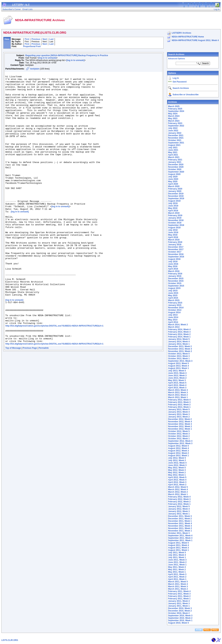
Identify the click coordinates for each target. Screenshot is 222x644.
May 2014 (173, 320)
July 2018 (173, 230)
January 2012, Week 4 (179, 509)
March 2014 (174, 327)
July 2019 (173, 203)
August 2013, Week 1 (178, 368)
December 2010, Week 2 (180, 611)
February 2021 (175, 160)
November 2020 (176, 167)
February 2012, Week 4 (179, 497)
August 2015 (174, 288)
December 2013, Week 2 (180, 346)
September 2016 (176, 257)
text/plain (35, 69)
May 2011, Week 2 (177, 570)
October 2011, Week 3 (179, 533)
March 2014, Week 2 (178, 325)
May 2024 (173, 114)
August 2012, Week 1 (178, 456)
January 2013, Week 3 (179, 414)
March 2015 (174, 300)
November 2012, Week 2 (180, 426)
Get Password (180, 82)
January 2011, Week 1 (179, 606)
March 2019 (174, 213)
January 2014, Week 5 (179, 339)
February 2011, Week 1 (179, 599)
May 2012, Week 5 (177, 468)
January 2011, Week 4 (179, 601)
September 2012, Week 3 (180, 443)
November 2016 (176, 254)
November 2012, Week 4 (180, 422)
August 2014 (174, 312)
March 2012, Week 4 (178, 489)
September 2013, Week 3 (180, 361)
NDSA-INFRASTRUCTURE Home (188, 37)
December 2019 (176, 194)
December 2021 (176, 135)
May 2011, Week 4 (177, 567)
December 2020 (176, 165)
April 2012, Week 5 (177, 477)
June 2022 (173, 131)
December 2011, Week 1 (180, 521)
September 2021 (176, 143)
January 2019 (175, 218)
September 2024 (176, 111)
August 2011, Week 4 (178, 545)
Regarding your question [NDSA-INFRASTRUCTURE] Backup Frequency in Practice (67, 55)
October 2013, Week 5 (179, 354)
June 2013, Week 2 (177, 378)
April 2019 (173, 211)
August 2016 (174, 259)
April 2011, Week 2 (177, 577)
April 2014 (173, 322)
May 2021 (173, 152)
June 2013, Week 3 (177, 376)
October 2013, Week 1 (179, 359)
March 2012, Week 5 (178, 487)
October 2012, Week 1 (179, 439)
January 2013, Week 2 (179, 417)
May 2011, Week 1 (177, 572)
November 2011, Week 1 (180, 531)
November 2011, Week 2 (180, 528)
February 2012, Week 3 (179, 499)
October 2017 (175, 252)
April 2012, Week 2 (177, 485)
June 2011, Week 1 (177, 565)
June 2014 (173, 317)
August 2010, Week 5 (178, 623)
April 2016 (173, 269)
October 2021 (175, 140)
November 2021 (176, 138)
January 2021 (175, 162)
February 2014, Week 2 (179, 334)
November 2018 (176, 220)
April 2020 (173, 184)
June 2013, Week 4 (177, 373)
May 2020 (173, 182)
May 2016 (173, 266)
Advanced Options (176, 59)
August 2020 (174, 174)
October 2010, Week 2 (179, 613)
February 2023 (175, 123)
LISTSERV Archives (181, 33)
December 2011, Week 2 (180, 519)
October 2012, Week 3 (179, 434)
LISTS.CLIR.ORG (10, 640)
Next (45, 39)
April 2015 (173, 298)
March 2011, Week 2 (178, 589)
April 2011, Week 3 (177, 574)
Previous (36, 39)
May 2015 (173, 295)
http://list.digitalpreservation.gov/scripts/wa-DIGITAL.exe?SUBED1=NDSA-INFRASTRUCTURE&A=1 (54, 376)
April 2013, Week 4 (177, 385)
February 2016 (175, 274)
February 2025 (175, 109)
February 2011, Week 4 (179, 591)
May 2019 (173, 208)
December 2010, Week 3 (180, 608)
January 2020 (175, 191)
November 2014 (176, 308)
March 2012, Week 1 (178, 494)
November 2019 (176, 196)
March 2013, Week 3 (178, 392)
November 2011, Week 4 (180, 523)
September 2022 (176, 126)
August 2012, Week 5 (178, 446)
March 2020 (174, 186)
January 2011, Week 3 (179, 603)
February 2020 (175, 189)
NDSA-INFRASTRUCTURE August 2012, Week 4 (195, 40)
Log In (176, 78)
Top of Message (13, 401)
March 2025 (174, 106)
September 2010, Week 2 (180, 618)
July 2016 (173, 262)
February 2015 (175, 303)
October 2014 (175, 310)
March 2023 (174, 121)
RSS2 (215, 630)
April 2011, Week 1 (177, 579)
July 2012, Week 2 (177, 460)
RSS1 (207, 630)
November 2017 (176, 249)
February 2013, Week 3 (179, 402)
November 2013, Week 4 (180, 349)
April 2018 (173, 237)
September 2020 (176, 172)
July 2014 (173, 315)
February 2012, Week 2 (179, 502)
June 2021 (173, 150)
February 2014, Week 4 (179, 329)
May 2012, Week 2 (177, 473)
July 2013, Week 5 (177, 371)
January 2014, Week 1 (179, 344)
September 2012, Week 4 (180, 441)
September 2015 (176, 286)
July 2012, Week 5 (177, 458)
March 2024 (174, 116)
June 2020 (173, 179)
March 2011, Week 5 (178, 582)
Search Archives (176, 54)
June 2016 (173, 264)
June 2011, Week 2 (177, 562)
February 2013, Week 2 (179, 405)
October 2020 (175, 169)
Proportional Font (32, 46)
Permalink (44, 401)
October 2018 (175, 223)
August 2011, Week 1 (178, 550)
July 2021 (173, 148)
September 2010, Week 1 (180, 620)
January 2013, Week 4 (179, 412)
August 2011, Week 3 (178, 548)
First (27, 39)
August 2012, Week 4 (178, 448)
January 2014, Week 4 (179, 342)
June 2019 (173, 206)
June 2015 (173, 293)
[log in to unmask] (47, 58)
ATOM (199, 630)
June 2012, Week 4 (177, 463)
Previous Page (30, 401)
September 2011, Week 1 (180, 540)
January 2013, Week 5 (179, 409)
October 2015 (175, 283)
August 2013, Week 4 (178, 366)
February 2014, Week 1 (179, 337)
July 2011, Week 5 (177, 553)
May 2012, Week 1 (177, 475)
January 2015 (175, 305)
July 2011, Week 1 (177, 557)
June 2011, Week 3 (177, 560)
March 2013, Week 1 (178, 397)
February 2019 (175, 215)
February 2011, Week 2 (179, 596)
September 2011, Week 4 (180, 536)
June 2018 (173, 232)
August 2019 (174, 201)
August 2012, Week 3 (178, 451)
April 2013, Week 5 (177, 383)
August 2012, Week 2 (178, 453)
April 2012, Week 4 (177, 480)
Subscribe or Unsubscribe (185, 95)
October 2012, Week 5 (179, 431)
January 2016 (175, 276)
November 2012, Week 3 (180, 424)
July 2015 (173, 291)
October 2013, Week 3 (179, 356)
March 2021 (174, 157)
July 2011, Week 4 (177, 555)
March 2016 (174, 271)
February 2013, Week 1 (179, 407)
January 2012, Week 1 (179, 514)
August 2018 (174, 228)
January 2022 (175, 133)
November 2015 (176, 281)
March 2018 (174, 240)
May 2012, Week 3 (177, 470)
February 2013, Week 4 (179, 400)
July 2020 (173, 177)
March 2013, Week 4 (178, 390)
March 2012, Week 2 (178, 492)
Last (51, 39)
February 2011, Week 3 (179, 594)
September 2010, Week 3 (180, 616)
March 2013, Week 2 (178, 395)
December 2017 (176, 247)
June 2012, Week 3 (177, 465)
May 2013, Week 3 (177, 380)
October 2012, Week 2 (179, 436)
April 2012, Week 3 (177, 482)
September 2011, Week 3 (180, 538)
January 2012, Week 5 (179, 506)
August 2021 (174, 145)
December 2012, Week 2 (180, 419)
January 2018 (175, 245)
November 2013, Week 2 (180, 351)
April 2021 (173, 155)
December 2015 (176, 279)
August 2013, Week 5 (178, 363)
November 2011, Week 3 (180, 526)
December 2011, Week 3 (180, 516)
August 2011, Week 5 (178, 543)
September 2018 (176, 225)
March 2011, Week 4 (178, 584)
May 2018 (173, 235)
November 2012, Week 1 (180, 429)
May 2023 (173, 118)
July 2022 (173, 128)
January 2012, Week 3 (179, 511)
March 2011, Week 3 (178, 586)
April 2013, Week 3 (177, 388)
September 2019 (176, 199)
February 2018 (175, 242)
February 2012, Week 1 (179, 504)
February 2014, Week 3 (179, 332)
